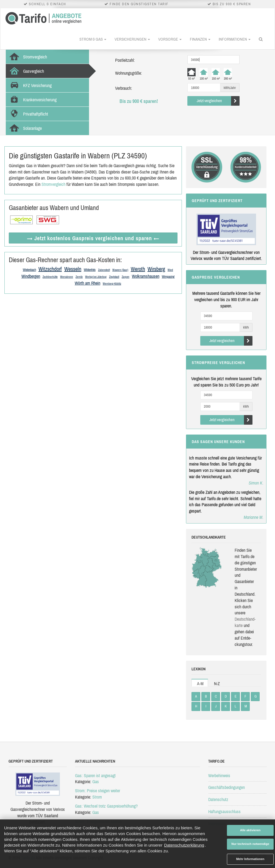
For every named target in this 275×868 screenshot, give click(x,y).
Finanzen (200, 39)
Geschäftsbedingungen (227, 787)
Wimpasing (168, 277)
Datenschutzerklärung (184, 845)
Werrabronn (67, 277)
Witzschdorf (50, 269)
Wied (170, 270)
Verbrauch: (124, 88)
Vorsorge (170, 39)
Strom (97, 797)
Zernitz (79, 277)
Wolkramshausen (146, 276)
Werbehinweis (219, 775)
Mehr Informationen (250, 859)
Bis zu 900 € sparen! (139, 101)
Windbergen (31, 276)
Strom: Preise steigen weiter (98, 791)
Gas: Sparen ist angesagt (95, 775)
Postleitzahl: (125, 60)
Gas (96, 782)
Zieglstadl (114, 277)
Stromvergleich (53, 184)
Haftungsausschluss (224, 811)
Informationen (235, 39)
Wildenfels (90, 270)
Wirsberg (156, 269)
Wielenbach (29, 270)
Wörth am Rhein (88, 283)
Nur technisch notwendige (250, 844)
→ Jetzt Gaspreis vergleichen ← (93, 238)
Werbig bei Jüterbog (96, 277)
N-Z (217, 684)
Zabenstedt (104, 270)
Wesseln (73, 269)
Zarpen (126, 277)
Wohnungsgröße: (129, 73)
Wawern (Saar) (120, 270)
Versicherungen (132, 39)
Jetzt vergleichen (218, 101)
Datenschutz (218, 799)
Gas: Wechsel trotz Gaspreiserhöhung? (106, 806)
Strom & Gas (93, 39)
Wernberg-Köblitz (112, 284)
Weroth (138, 269)
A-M (200, 684)
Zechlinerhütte (50, 277)
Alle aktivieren (250, 830)
